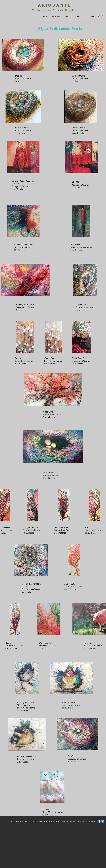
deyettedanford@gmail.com (86, 822)
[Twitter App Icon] (103, 821)
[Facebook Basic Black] (102, 16)
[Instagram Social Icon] (99, 16)
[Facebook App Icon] (99, 821)
